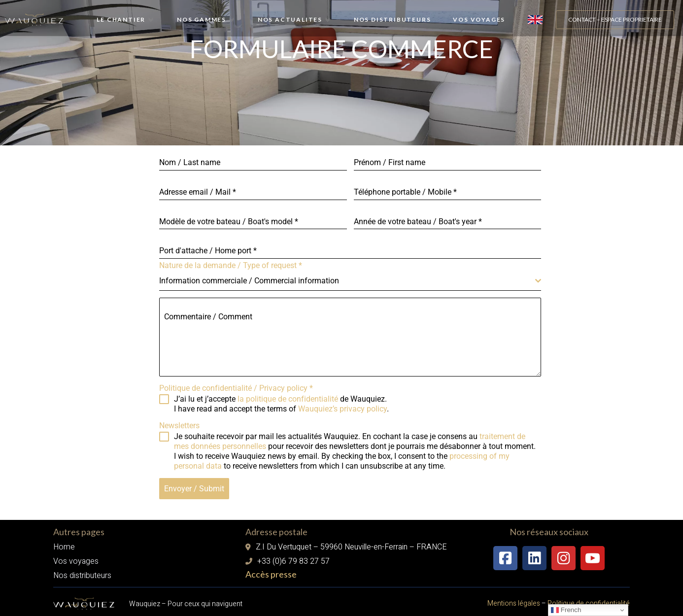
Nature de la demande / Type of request (231, 265)
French (566, 610)
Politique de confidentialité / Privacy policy (236, 388)
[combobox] (350, 281)
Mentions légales (514, 599)
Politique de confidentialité (588, 599)
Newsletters (179, 426)
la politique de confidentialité (288, 399)
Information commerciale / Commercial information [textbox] (249, 281)
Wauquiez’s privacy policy (342, 409)
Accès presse (271, 570)
